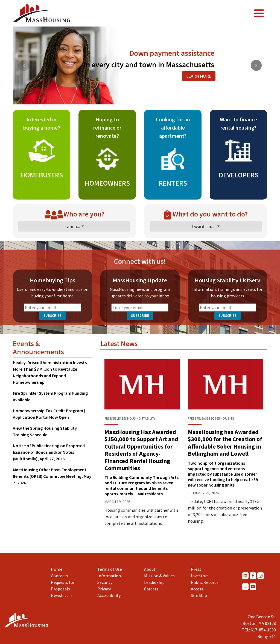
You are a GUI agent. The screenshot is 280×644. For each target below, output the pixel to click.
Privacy (104, 589)
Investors (200, 576)
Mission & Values (159, 576)
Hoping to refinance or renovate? (107, 128)
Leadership (154, 582)
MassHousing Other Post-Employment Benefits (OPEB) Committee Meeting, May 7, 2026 (52, 476)
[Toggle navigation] (259, 13)
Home (57, 569)
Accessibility (109, 595)
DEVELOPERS (239, 175)
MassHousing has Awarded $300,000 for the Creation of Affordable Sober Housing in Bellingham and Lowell (225, 443)
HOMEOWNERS (107, 183)
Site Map (199, 595)
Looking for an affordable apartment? (173, 128)
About (150, 569)
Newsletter (62, 595)
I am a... (72, 226)
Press (196, 569)
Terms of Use (110, 569)
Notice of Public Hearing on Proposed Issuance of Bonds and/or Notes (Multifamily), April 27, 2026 (49, 452)
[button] (133, 99)
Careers (151, 589)
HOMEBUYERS (42, 175)
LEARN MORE (199, 76)
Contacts (59, 576)
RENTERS (173, 183)
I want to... (204, 226)
